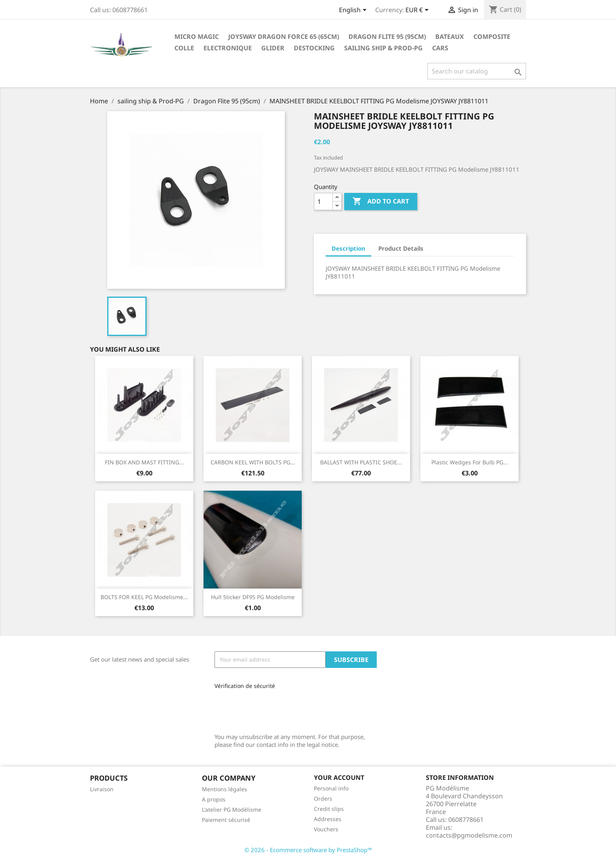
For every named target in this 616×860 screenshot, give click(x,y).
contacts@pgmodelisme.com (469, 835)
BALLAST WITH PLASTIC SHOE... (361, 462)
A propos (214, 799)
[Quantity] (323, 202)
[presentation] (267, 708)
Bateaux (450, 37)
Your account (339, 777)
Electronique (228, 48)
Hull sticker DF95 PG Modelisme (253, 597)
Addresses (328, 819)
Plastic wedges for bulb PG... (470, 462)
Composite (492, 37)
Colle (184, 48)
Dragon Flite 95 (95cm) (387, 37)
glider (273, 48)
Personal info (331, 788)
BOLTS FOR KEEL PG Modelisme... (144, 597)
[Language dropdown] (354, 11)
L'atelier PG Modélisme (232, 810)
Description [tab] (348, 248)
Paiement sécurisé (226, 820)
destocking (314, 48)
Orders (323, 799)
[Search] (477, 71)
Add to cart (381, 202)
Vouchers (326, 829)
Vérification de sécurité (245, 686)
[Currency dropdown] (418, 11)
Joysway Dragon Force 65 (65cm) (284, 37)
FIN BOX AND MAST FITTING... (144, 462)
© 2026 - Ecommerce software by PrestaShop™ (308, 850)
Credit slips (329, 809)
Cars (440, 48)
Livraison (102, 789)
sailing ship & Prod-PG (383, 48)
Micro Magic (197, 37)
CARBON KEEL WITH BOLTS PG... (253, 462)
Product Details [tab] (401, 248)
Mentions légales (225, 789)
